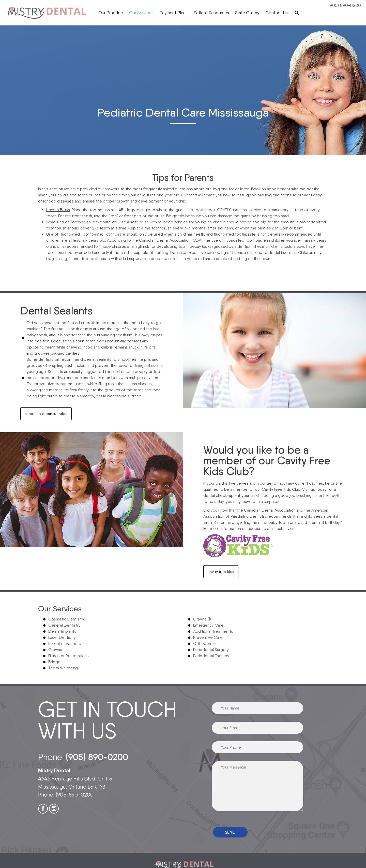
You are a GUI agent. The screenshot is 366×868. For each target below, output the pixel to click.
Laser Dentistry (62, 637)
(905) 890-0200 (345, 5)
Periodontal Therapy (211, 656)
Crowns (55, 650)
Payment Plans (174, 13)
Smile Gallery (247, 13)
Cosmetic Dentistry (66, 619)
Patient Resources (211, 13)
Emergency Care (208, 625)
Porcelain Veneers (65, 643)
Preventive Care (208, 637)
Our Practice (111, 13)
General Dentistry (64, 625)
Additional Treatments (213, 631)
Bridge (54, 662)
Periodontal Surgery (211, 650)
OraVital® (202, 619)
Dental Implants (62, 631)
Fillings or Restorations (68, 656)
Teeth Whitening (63, 668)
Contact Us (277, 13)
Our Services (141, 13)
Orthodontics (205, 643)
